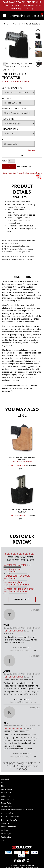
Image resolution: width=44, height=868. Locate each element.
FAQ (3, 783)
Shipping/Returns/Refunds (11, 820)
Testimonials (6, 837)
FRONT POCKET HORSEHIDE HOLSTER (22, 460)
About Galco (6, 779)
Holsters (16, 24)
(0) (4, 580)
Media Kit (5, 830)
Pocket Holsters (32, 24)
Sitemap (4, 840)
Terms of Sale (6, 806)
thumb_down (28, 650)
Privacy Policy (6, 803)
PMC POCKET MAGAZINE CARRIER (22, 511)
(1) (4, 574)
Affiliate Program (8, 800)
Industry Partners (8, 796)
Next (9, 166)
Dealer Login (6, 834)
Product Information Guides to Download (17, 810)
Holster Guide (6, 789)
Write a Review (22, 599)
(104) (29, 565)
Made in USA (6, 793)
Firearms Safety (7, 813)
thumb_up (14, 650)
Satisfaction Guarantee (10, 817)
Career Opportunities (9, 827)
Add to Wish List (24, 167)
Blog (3, 786)
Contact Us (5, 823)
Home (5, 24)
